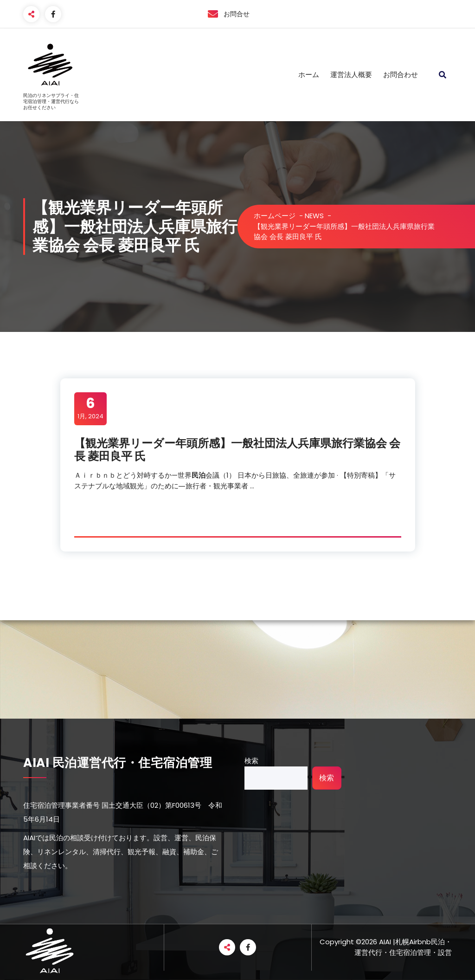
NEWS (314, 216)
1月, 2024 (90, 408)
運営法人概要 (351, 75)
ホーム (309, 75)
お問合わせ (401, 75)
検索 (251, 761)
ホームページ (275, 216)
